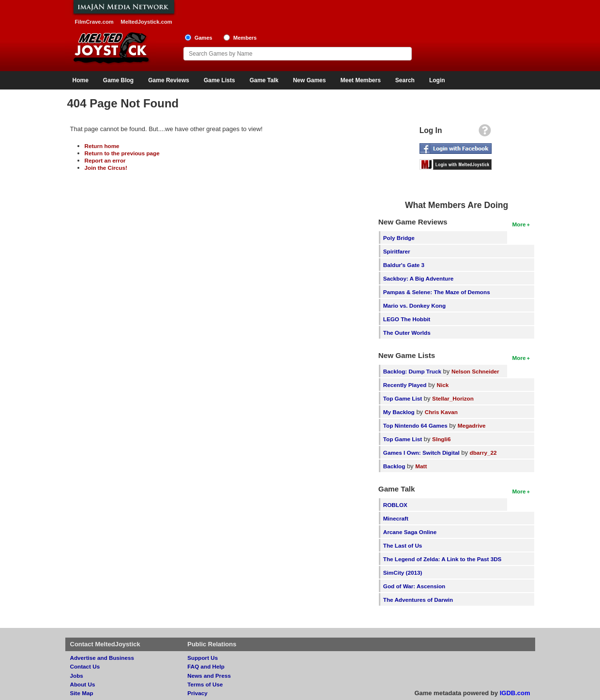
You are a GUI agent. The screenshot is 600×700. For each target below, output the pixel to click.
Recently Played (405, 385)
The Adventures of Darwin (418, 600)
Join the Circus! (106, 168)
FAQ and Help (206, 666)
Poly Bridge (399, 238)
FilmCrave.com (94, 22)
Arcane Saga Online (410, 532)
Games (203, 38)
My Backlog (399, 412)
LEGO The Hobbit (407, 319)
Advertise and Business (102, 658)
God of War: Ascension (414, 586)
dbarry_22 (483, 453)
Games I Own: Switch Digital (421, 453)
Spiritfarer (397, 251)
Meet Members (360, 80)
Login (437, 80)
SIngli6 (441, 439)
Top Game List (403, 398)
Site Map (82, 693)
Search (405, 80)
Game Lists (219, 80)
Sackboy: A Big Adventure (418, 278)
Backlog (394, 466)
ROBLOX (395, 505)
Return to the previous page (122, 153)
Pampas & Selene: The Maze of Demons (437, 292)
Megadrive (472, 425)
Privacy (197, 693)
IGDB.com (515, 693)
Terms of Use (205, 684)
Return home (102, 146)
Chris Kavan (441, 412)
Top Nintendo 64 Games (415, 425)
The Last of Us (403, 545)
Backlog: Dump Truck (412, 371)
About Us (83, 684)
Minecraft (396, 518)
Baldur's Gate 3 (404, 265)
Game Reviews (169, 80)
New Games (309, 80)
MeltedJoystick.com (146, 22)
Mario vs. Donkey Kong (414, 305)
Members (245, 38)
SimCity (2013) (403, 573)
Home (81, 80)
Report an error (105, 160)
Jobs (77, 676)
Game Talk (264, 80)
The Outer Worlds (407, 333)
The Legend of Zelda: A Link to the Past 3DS (442, 559)
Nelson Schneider (475, 371)
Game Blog (118, 80)
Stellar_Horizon (453, 398)
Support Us (202, 658)
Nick (442, 385)
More (519, 224)
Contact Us (85, 666)
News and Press (209, 676)
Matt (421, 466)
